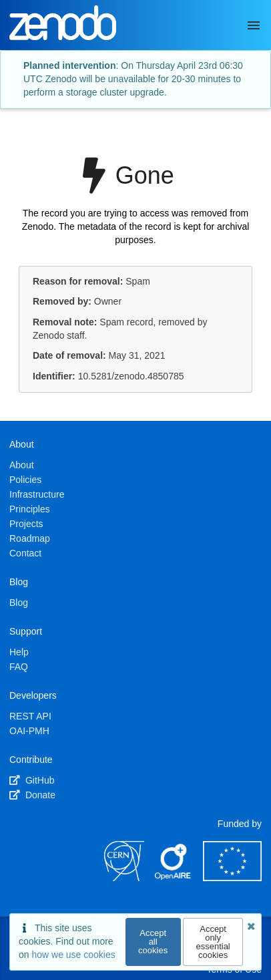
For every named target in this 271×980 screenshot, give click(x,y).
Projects (26, 524)
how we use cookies (73, 955)
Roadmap (30, 538)
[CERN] (124, 878)
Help (19, 652)
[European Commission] (232, 878)
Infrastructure (37, 494)
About (22, 465)
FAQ (19, 667)
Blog (19, 603)
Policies (25, 480)
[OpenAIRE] (174, 878)
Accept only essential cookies (213, 942)
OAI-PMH (29, 731)
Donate (32, 795)
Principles (30, 509)
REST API (30, 716)
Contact (25, 553)
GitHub (32, 780)
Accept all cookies (153, 942)
